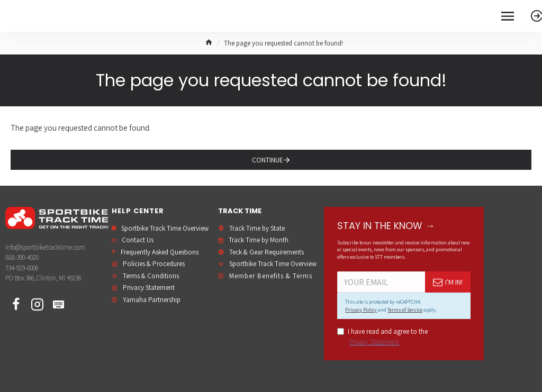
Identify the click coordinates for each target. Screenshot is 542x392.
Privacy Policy (361, 310)
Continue (268, 160)
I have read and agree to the (382, 337)
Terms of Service (405, 310)
